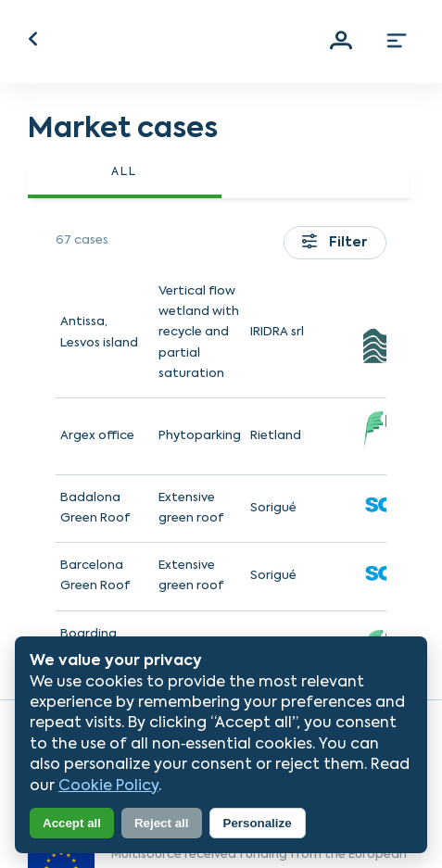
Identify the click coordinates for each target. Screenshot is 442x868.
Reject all (162, 823)
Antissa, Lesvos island (99, 332)
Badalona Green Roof (95, 508)
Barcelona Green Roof (95, 576)
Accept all (72, 823)
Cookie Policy (108, 786)
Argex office (97, 436)
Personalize (258, 823)
